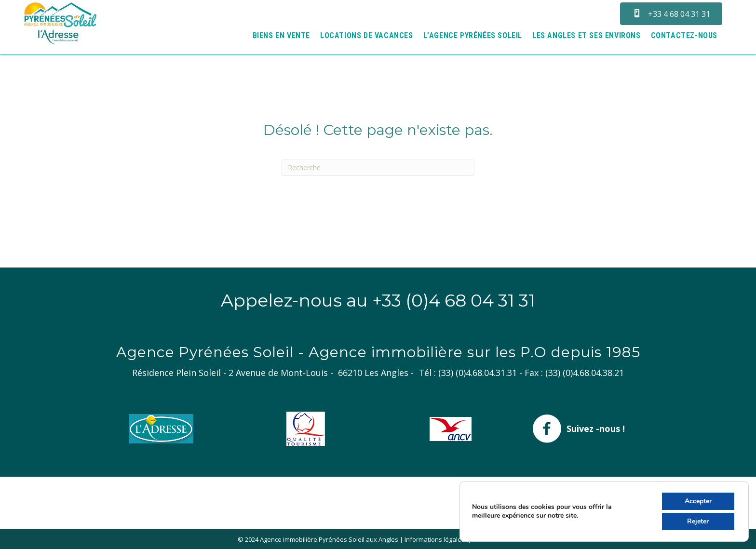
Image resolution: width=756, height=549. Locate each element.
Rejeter (698, 521)
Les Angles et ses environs (587, 35)
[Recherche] (378, 168)
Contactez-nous (684, 35)
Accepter (698, 501)
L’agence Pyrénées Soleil (473, 35)
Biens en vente (281, 35)
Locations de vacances (367, 35)
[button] (671, 14)
